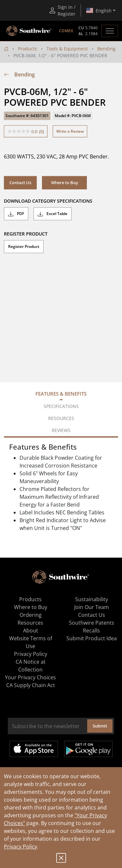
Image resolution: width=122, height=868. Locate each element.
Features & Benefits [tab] (61, 394)
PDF (16, 214)
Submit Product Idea (92, 638)
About (31, 631)
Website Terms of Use (31, 642)
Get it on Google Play (88, 749)
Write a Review (70, 131)
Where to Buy (65, 183)
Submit (100, 726)
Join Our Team (92, 607)
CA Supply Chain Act (31, 685)
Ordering (31, 615)
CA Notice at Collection (31, 666)
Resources (30, 623)
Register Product (24, 246)
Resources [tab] (61, 418)
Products (27, 49)
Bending (106, 49)
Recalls (91, 631)
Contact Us (20, 183)
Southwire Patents (92, 623)
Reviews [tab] (61, 430)
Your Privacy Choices (30, 677)
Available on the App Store (34, 749)
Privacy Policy (20, 847)
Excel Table (53, 214)
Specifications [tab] (61, 406)
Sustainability (92, 599)
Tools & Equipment (67, 49)
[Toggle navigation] (110, 31)
